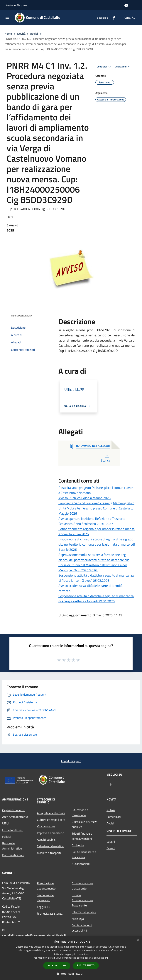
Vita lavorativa (46, 826)
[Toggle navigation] (7, 17)
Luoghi (111, 842)
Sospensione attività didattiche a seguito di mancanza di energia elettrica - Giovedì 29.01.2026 (96, 599)
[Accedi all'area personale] (126, 5)
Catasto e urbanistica (50, 846)
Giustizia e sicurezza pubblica (84, 824)
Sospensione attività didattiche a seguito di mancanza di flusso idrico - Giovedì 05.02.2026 (96, 578)
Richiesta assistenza (50, 913)
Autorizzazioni (81, 864)
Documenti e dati (13, 855)
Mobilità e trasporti (49, 853)
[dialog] (71, 958)
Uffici (5, 823)
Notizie (111, 810)
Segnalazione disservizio (45, 898)
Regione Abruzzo (16, 5)
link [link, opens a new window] (107, 958)
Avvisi (34, 34)
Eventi (111, 848)
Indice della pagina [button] (22, 316)
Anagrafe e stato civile (51, 813)
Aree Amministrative (15, 817)
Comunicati (114, 817)
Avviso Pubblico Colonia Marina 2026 (84, 498)
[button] (71, 974)
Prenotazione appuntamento (46, 886)
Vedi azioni (123, 67)
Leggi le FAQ (45, 907)
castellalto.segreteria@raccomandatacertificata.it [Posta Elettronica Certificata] (34, 935)
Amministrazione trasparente (82, 886)
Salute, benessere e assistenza (84, 854)
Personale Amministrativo (12, 846)
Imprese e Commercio (50, 833)
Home (8, 34)
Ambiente (78, 845)
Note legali (78, 919)
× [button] (138, 940)
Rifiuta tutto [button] (86, 965)
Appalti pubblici (47, 840)
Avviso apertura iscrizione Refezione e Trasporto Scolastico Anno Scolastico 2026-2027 (92, 521)
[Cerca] (134, 18)
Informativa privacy (84, 912)
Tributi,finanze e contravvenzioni (82, 836)
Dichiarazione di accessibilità (82, 928)
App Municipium (71, 761)
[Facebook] (112, 18)
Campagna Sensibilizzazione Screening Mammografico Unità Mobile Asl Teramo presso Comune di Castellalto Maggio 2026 (96, 508)
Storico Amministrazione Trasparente (82, 900)
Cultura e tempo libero (51, 820)
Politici (6, 837)
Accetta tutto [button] (57, 966)
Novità (21, 34)
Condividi (104, 67)
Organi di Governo (14, 810)
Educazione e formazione (80, 812)
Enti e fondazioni (13, 830)
